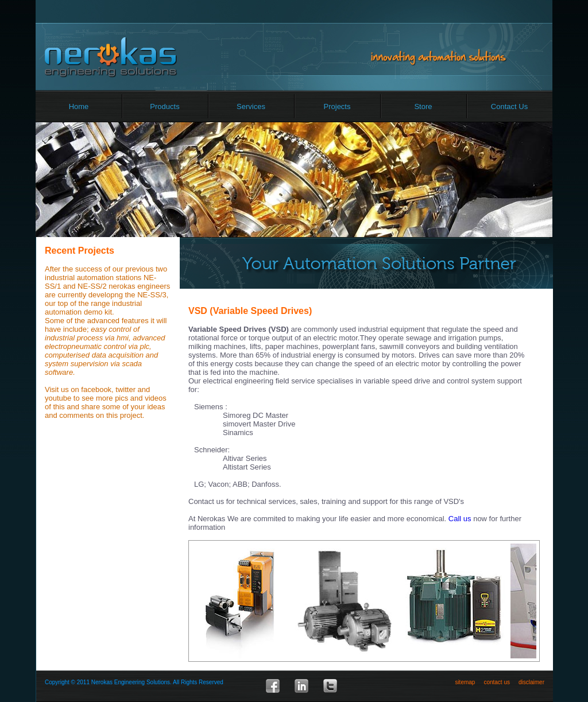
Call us (460, 519)
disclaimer (531, 682)
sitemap (465, 682)
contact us (497, 682)
